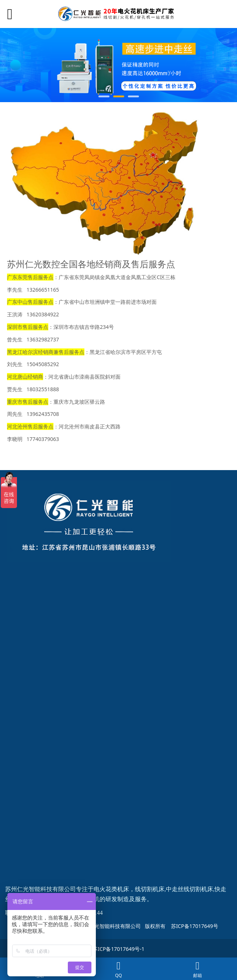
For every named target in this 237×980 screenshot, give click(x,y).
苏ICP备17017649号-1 (118, 949)
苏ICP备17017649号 (195, 926)
